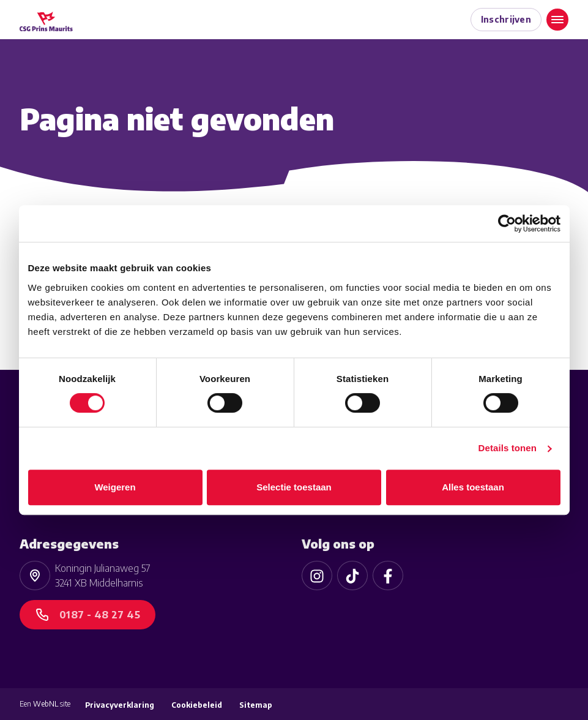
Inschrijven (506, 19)
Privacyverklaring (120, 705)
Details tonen (508, 448)
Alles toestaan (473, 487)
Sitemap (256, 705)
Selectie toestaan (294, 487)
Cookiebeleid (197, 705)
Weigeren (115, 487)
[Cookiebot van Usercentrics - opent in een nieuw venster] (507, 223)
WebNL (46, 704)
